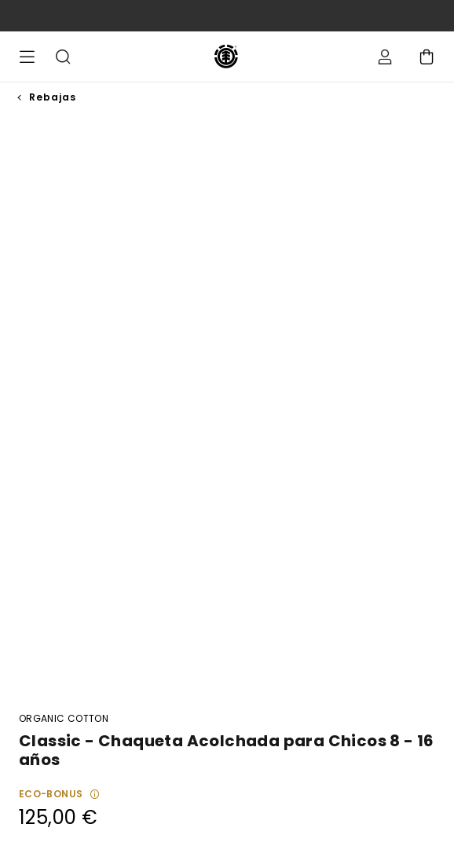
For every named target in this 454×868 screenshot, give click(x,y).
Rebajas (53, 97)
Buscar (63, 57)
